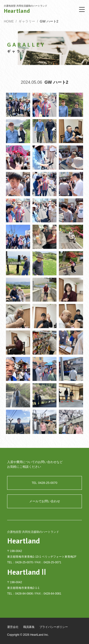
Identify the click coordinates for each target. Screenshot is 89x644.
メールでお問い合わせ (45, 501)
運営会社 (13, 627)
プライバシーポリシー (54, 627)
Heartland (17, 11)
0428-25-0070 (45, 483)
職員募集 (29, 627)
